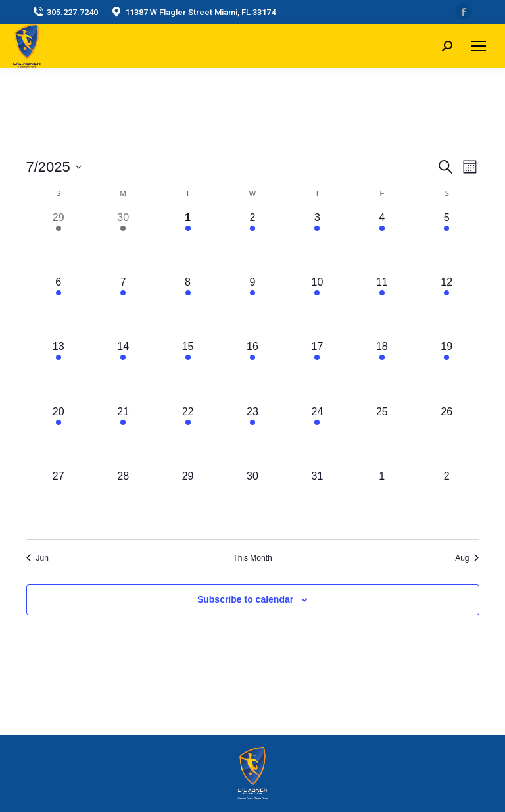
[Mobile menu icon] (479, 46)
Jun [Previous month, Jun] (37, 558)
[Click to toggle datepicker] (54, 167)
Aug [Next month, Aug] (467, 558)
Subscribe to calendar (245, 599)
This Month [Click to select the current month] (252, 558)
